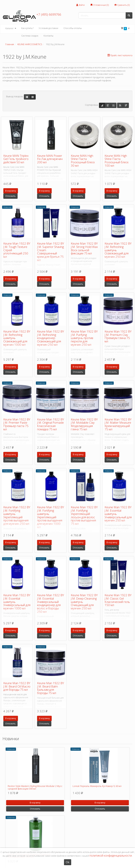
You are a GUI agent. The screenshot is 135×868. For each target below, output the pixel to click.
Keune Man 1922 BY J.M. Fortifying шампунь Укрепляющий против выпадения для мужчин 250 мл (17, 515)
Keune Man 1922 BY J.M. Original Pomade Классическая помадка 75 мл (51, 424)
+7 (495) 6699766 (49, 14)
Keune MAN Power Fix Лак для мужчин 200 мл (50, 159)
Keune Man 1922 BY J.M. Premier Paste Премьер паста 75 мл (17, 424)
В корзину (11, 191)
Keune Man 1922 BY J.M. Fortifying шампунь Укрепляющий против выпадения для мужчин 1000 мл (51, 517)
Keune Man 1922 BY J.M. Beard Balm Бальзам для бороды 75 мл (51, 688)
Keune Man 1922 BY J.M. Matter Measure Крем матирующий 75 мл (118, 424)
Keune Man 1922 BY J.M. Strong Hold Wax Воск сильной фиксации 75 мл (84, 248)
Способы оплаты (73, 28)
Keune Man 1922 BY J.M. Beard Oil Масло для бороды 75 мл (17, 686)
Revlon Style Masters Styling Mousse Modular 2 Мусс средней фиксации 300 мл (35, 787)
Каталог (11, 28)
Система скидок (30, 36)
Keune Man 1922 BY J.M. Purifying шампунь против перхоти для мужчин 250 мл (84, 338)
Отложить (10, 196)
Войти (80, 5)
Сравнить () (122, 5)
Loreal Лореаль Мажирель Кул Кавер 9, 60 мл (97, 786)
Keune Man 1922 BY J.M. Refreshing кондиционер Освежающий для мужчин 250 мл (51, 338)
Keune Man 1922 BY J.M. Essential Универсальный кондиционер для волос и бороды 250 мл (51, 603)
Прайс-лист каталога (120, 55)
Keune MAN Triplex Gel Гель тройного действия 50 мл (16, 159)
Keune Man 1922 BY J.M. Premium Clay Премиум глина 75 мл (118, 336)
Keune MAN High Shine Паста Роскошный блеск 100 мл (117, 161)
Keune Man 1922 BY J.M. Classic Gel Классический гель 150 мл (118, 600)
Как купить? (27, 28)
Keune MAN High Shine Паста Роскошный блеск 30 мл (83, 161)
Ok (68, 862)
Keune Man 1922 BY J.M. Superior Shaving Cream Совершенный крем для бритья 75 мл (51, 252)
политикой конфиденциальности (111, 856)
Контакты (48, 36)
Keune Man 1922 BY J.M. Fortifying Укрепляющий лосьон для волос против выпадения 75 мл (84, 515)
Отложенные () (100, 5)
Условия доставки (48, 28)
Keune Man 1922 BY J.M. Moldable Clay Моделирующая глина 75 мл (84, 424)
